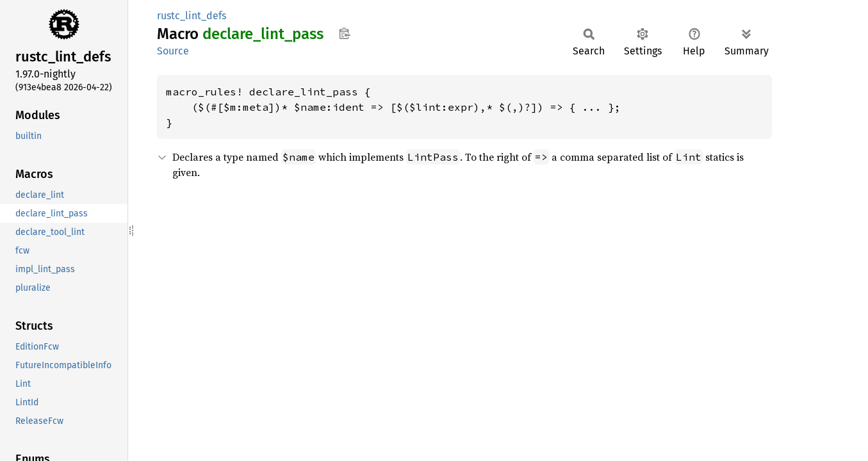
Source (173, 51)
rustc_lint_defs (192, 16)
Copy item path (344, 33)
